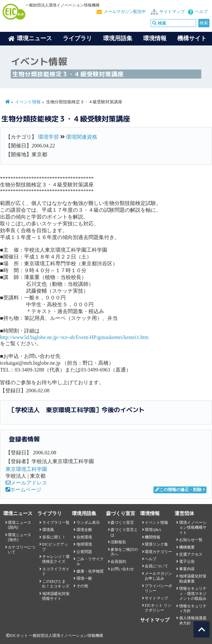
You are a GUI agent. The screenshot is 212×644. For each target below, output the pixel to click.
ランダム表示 (88, 523)
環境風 (48, 530)
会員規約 (118, 562)
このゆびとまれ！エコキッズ (56, 584)
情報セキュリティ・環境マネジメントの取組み (193, 593)
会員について (156, 566)
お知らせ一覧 (191, 540)
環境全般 (84, 530)
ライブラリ (77, 38)
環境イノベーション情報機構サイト (193, 528)
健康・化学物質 (90, 571)
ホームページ (23, 490)
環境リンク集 (156, 544)
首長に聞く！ (54, 537)
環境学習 (48, 137)
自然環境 (84, 537)
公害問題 (84, 552)
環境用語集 (118, 38)
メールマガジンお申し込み (158, 576)
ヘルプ (201, 12)
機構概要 (187, 547)
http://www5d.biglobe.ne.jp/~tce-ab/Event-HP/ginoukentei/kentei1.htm (74, 337)
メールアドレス (26, 483)
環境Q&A (153, 530)
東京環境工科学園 (26, 469)
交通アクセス (191, 554)
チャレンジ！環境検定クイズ (56, 559)
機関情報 (152, 537)
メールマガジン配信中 (125, 12)
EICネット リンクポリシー (158, 608)
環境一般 (84, 578)
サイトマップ (172, 12)
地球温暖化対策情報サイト (56, 596)
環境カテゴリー (158, 552)
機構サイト (192, 38)
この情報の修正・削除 (178, 490)
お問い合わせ (122, 569)
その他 (82, 586)
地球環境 (84, 544)
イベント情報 (28, 102)
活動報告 (118, 542)
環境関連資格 (82, 137)
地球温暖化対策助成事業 (193, 579)
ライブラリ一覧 (56, 523)
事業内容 (187, 569)
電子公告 (187, 562)
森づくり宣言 (122, 523)
